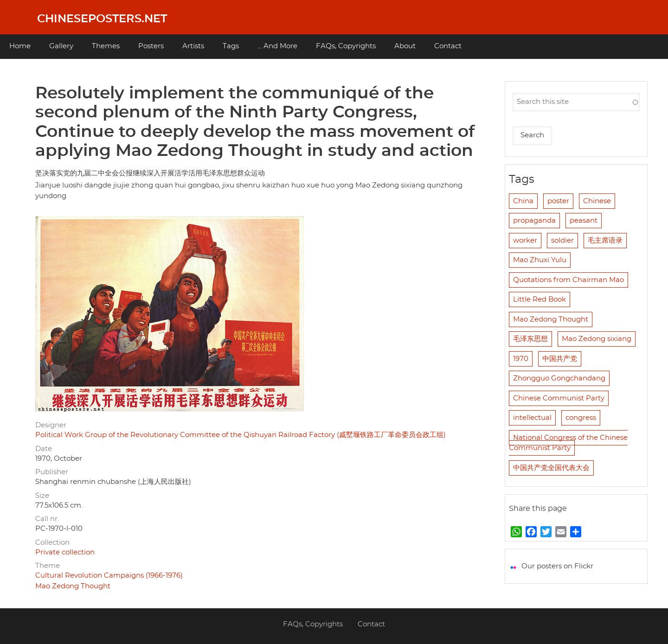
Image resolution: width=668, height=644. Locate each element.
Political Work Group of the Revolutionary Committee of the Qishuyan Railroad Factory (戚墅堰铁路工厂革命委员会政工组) (241, 435)
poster (558, 201)
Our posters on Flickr (557, 566)
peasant (584, 221)
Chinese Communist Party (559, 398)
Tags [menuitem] (231, 46)
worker (525, 241)
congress (581, 418)
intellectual (532, 418)
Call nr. (47, 519)
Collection (52, 543)
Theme (48, 566)
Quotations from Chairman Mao (568, 280)
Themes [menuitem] (106, 46)
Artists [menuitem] (193, 46)
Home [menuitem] (20, 46)
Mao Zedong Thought (73, 586)
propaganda (534, 221)
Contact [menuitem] (448, 46)
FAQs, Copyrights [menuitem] (346, 46)
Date (44, 449)
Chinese (597, 201)
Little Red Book (540, 299)
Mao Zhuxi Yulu (540, 260)
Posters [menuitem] (151, 46)
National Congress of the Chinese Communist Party (568, 443)
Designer (51, 425)
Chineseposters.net (102, 19)
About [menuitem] (405, 46)
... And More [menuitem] (277, 46)
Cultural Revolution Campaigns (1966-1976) (109, 576)
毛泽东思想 (530, 339)
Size (42, 496)
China (523, 201)
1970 (521, 359)
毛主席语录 (605, 241)
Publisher (52, 472)
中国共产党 (560, 359)
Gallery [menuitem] (61, 46)
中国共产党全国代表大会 (551, 468)
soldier (562, 241)
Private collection (65, 552)
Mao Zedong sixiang (597, 339)
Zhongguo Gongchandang (559, 378)
